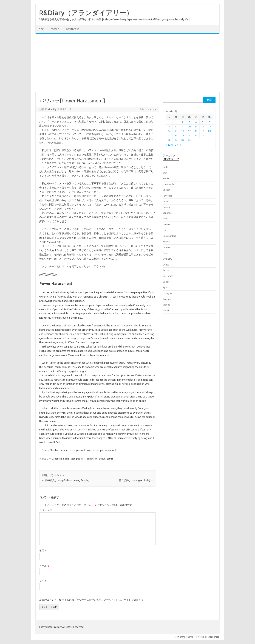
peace (166, 265)
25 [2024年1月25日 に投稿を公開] (196, 135)
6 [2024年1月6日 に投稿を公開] (209, 122)
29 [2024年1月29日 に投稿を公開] (176, 140)
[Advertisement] (127, 63)
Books (166, 178)
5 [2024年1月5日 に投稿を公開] (203, 122)
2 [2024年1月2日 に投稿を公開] (183, 122)
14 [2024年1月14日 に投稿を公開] (169, 131)
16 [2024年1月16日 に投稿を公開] (183, 131)
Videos (166, 305)
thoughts (75, 459)
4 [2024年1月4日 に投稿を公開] (196, 122)
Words (166, 310)
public (102, 459)
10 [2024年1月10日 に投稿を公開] (189, 127)
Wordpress (213, 637)
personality (169, 276)
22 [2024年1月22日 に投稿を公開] (176, 135)
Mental (166, 242)
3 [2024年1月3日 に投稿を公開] (189, 122)
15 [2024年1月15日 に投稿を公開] (176, 131)
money (166, 247)
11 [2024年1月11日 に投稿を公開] (196, 127)
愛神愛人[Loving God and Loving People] (66, 480)
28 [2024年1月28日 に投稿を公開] (169, 140)
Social (66, 459)
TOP (41, 29)
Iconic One (180, 637)
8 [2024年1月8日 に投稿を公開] (176, 127)
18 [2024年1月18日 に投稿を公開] (196, 131)
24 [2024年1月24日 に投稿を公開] (189, 135)
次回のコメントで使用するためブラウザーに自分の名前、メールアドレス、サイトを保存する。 (93, 600)
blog (165, 173)
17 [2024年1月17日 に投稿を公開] (189, 131)
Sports (166, 287)
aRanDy (52, 109)
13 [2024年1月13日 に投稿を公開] (209, 127)
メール (45, 566)
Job (165, 219)
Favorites (168, 196)
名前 (43, 551)
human (166, 207)
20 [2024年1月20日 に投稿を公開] (209, 131)
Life (165, 230)
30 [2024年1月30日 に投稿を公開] (183, 140)
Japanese (57, 459)
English (166, 190)
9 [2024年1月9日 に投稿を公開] (183, 127)
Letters (167, 224)
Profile (55, 29)
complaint (92, 459)
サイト (43, 581)
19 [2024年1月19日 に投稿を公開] (203, 131)
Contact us (73, 29)
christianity (168, 184)
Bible (165, 167)
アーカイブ (169, 155)
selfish (110, 459)
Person (167, 270)
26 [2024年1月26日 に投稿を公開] (203, 135)
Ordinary (167, 259)
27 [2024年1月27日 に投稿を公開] (209, 135)
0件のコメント (148, 109)
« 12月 (169, 145)
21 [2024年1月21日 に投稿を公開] (169, 135)
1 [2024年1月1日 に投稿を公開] (176, 122)
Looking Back (170, 236)
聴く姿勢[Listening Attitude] (136, 480)
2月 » (178, 145)
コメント (46, 510)
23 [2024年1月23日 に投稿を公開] (183, 135)
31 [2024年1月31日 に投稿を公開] (189, 140)
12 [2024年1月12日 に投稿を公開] (203, 127)
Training (167, 299)
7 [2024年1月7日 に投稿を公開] (169, 127)
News (166, 253)
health (166, 201)
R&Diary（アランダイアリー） (86, 13)
